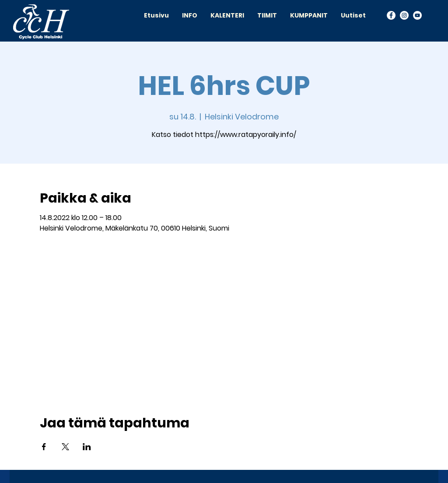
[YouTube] (417, 15)
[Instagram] (404, 15)
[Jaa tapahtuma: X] (65, 447)
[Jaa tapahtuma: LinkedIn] (87, 447)
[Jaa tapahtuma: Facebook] (44, 447)
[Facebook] (391, 15)
